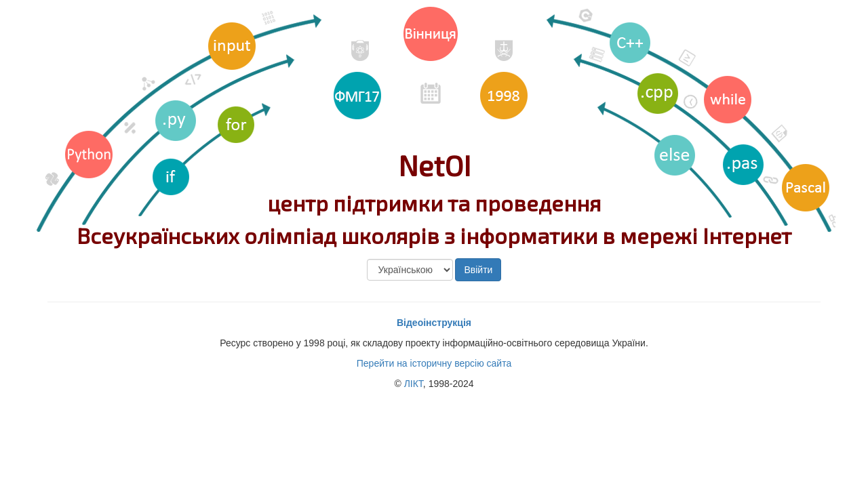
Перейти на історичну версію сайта (434, 363)
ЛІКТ (414, 384)
